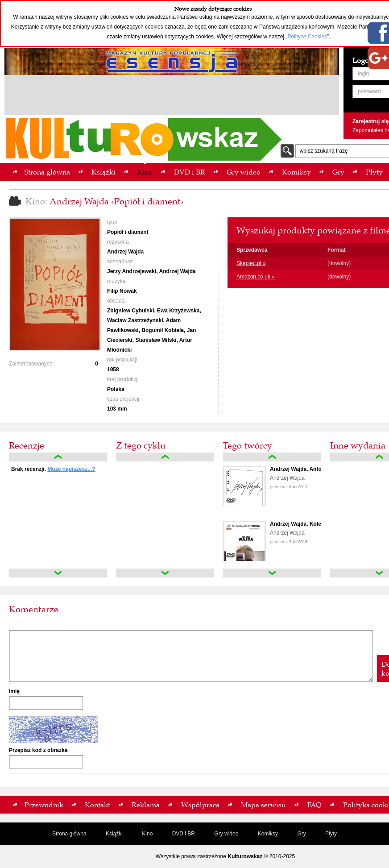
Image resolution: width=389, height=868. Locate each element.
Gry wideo (226, 834)
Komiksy (268, 834)
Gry (301, 834)
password (369, 91)
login (363, 74)
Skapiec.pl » (251, 263)
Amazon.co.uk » (256, 277)
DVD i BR (184, 834)
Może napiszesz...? (71, 469)
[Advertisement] (172, 96)
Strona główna (69, 834)
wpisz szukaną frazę (324, 151)
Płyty (331, 834)
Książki (114, 834)
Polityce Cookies (307, 37)
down (58, 573)
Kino (147, 834)
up (58, 457)
